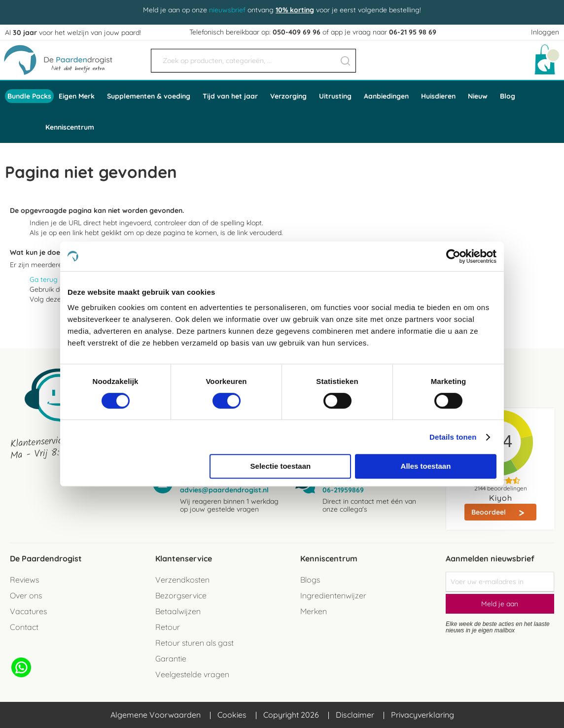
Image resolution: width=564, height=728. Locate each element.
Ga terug (44, 279)
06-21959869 (343, 490)
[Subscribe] (500, 604)
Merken (314, 611)
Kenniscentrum (70, 127)
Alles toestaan (426, 466)
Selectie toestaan (281, 466)
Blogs (310, 580)
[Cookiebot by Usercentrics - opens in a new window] (453, 256)
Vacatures (28, 611)
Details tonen (453, 437)
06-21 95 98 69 (413, 32)
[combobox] (253, 61)
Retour (168, 627)
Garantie (171, 659)
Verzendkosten (182, 580)
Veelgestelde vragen (192, 674)
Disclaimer (355, 715)
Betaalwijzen (178, 611)
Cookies (232, 715)
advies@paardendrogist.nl (224, 490)
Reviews (24, 580)
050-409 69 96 (297, 32)
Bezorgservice (181, 595)
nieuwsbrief (227, 10)
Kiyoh (501, 498)
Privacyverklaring (423, 715)
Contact (24, 627)
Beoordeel (490, 512)
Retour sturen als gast (194, 643)
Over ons (26, 595)
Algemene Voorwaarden (156, 715)
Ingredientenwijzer (333, 595)
